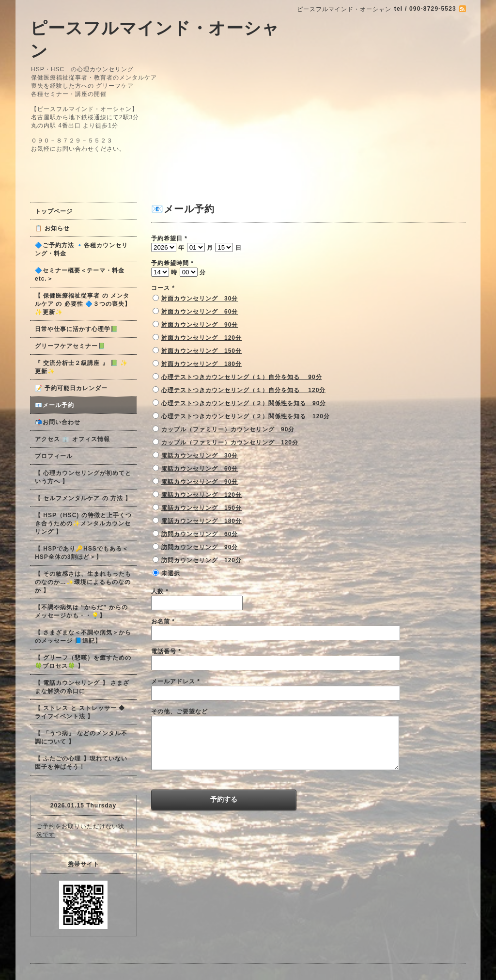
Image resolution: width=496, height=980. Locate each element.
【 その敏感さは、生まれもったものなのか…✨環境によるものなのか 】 (83, 582)
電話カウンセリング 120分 (201, 495)
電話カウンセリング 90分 (200, 482)
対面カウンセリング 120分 (201, 338)
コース (163, 288)
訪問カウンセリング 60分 (200, 534)
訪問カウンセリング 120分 (201, 560)
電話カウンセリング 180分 (201, 521)
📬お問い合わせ (58, 422)
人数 (160, 591)
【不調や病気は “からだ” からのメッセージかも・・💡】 (81, 611)
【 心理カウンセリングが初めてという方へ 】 (83, 477)
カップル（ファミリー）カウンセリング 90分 (228, 429)
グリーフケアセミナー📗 (70, 346)
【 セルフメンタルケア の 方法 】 (83, 498)
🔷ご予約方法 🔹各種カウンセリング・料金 (81, 249)
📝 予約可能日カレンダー (71, 388)
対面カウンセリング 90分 (200, 325)
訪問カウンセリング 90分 (200, 547)
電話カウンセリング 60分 (200, 469)
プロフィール (54, 456)
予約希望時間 (172, 263)
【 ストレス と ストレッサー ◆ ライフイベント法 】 (80, 712)
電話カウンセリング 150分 (201, 508)
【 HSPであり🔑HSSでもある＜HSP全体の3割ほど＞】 (82, 553)
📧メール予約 (54, 405)
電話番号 (166, 651)
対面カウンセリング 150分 (201, 351)
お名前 (163, 621)
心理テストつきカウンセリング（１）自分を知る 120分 (243, 390)
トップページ (54, 211)
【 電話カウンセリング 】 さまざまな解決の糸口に (82, 687)
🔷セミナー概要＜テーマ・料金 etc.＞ (80, 275)
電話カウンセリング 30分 (200, 456)
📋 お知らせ (55, 228)
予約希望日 (169, 238)
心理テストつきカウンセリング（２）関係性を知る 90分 (244, 403)
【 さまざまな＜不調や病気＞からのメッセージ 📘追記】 (83, 637)
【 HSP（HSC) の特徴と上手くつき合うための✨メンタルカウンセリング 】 (83, 523)
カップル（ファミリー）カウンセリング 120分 (230, 443)
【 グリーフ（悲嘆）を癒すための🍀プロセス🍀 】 (83, 662)
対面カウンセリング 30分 (200, 299)
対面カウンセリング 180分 (201, 364)
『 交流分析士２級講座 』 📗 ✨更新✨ (81, 367)
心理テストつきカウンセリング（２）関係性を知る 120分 (246, 416)
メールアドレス (176, 681)
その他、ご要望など (179, 711)
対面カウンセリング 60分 (200, 312)
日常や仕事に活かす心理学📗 (77, 329)
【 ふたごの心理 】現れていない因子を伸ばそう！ (81, 763)
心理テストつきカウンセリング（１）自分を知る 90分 (242, 377)
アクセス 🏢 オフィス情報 (72, 439)
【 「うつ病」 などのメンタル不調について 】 (81, 737)
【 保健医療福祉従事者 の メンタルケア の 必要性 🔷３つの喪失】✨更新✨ (83, 304)
